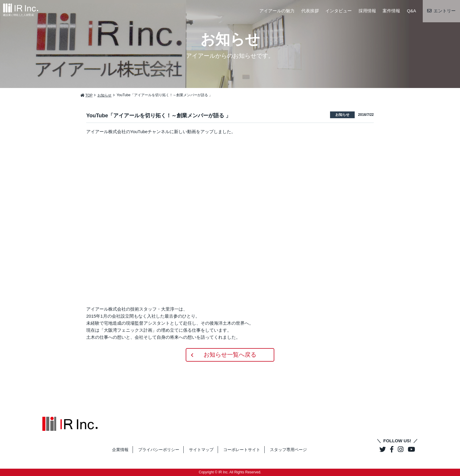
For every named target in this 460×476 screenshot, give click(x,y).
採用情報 (367, 11)
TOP (89, 95)
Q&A (411, 11)
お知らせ (104, 95)
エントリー (445, 11)
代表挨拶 (310, 11)
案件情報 (391, 11)
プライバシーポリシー (159, 450)
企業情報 (120, 450)
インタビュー (339, 11)
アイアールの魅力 (277, 11)
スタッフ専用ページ (288, 450)
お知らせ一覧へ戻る (230, 355)
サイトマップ (201, 450)
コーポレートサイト (242, 450)
